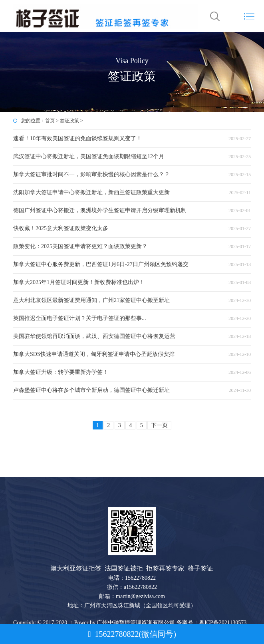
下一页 (159, 425)
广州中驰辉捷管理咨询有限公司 (136, 623)
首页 (50, 121)
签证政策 (69, 121)
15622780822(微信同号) (132, 634)
